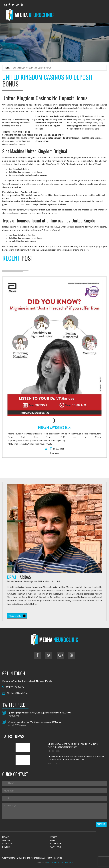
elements (56, 843)
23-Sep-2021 (57, 449)
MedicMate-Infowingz (60, 863)
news (53, 840)
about (6, 840)
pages (54, 837)
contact (56, 847)
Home (7, 68)
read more (55, 453)
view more (17, 616)
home (6, 837)
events (6, 847)
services (7, 843)
